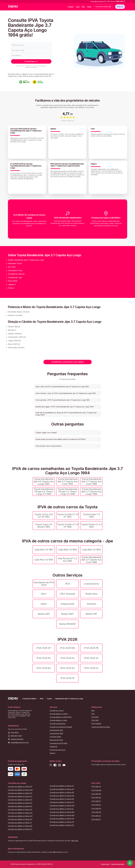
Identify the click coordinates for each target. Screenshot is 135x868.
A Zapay (71, 7)
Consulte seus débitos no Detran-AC (20, 810)
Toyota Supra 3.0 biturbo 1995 (44, 526)
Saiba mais (75, 841)
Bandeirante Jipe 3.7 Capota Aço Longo (69, 699)
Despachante (67, 604)
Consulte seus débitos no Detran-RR (20, 826)
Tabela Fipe (54, 747)
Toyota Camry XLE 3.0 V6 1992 (44, 516)
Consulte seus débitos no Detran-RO (62, 822)
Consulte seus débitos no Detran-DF (20, 787)
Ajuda (89, 7)
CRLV (44, 594)
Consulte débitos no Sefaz (58, 720)
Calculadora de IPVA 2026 (44, 584)
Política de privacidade (31, 67)
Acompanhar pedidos (103, 7)
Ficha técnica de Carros (58, 750)
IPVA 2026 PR (91, 648)
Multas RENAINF (67, 624)
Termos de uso (42, 66)
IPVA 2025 (95, 717)
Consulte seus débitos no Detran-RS (62, 792)
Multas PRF (91, 614)
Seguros (52, 753)
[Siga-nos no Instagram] (59, 765)
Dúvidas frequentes (17, 739)
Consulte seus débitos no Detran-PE (20, 800)
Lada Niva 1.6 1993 (91, 550)
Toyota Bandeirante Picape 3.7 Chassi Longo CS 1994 (67, 492)
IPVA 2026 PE (67, 678)
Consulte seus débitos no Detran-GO (20, 813)
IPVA (67, 584)
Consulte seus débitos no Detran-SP (62, 789)
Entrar (120, 7)
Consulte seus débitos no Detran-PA (20, 819)
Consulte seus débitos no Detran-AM (62, 806)
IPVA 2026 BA (44, 668)
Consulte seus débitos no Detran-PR (20, 793)
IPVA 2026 (95, 720)
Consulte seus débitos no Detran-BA (62, 799)
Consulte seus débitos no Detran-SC (20, 796)
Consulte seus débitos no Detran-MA (62, 812)
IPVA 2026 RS (44, 658)
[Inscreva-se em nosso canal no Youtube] (64, 765)
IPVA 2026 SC (91, 658)
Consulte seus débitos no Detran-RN (62, 796)
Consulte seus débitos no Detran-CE (20, 803)
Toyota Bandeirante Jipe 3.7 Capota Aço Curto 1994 (67, 482)
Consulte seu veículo (57, 711)
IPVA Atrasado (96, 724)
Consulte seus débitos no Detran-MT (20, 816)
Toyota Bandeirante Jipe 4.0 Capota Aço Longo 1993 (44, 482)
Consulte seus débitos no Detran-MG (20, 790)
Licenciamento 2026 (56, 733)
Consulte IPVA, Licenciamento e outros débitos (67, 362)
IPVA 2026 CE (91, 668)
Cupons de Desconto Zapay (101, 727)
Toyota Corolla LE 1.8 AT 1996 (68, 526)
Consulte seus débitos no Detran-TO (20, 829)
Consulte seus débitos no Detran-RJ (62, 786)
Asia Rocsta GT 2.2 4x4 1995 (67, 560)
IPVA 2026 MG (67, 648)
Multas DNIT (67, 614)
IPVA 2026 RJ (67, 658)
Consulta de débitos (29, 699)
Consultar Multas (55, 737)
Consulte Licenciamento (58, 724)
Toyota (49, 699)
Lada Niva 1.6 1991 (44, 550)
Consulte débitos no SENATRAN (61, 717)
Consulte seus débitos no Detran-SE (62, 825)
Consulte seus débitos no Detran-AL (62, 809)
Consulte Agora (31, 61)
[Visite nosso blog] (51, 765)
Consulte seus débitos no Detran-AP (20, 806)
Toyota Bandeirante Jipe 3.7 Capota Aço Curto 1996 (91, 482)
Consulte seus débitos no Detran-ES (62, 802)
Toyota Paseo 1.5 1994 (91, 516)
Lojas (78, 7)
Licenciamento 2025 (56, 730)
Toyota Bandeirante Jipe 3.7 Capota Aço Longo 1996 (91, 492)
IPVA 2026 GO (67, 668)
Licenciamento (91, 584)
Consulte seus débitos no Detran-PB (62, 819)
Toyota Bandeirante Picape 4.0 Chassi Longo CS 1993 (44, 492)
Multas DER (44, 614)
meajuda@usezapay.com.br (20, 743)
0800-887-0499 (16, 736)
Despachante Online (56, 740)
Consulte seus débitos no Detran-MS (62, 815)
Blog (83, 7)
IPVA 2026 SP (44, 648)
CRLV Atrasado (67, 594)
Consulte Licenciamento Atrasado (61, 727)
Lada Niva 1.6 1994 (44, 560)
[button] (68, 387)
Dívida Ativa (91, 594)
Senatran (91, 604)
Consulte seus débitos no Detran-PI (20, 823)
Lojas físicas (15, 732)
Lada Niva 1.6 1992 (67, 550)
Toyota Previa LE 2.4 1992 (91, 526)
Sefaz (44, 604)
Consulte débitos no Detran (59, 714)
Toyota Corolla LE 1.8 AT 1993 (68, 516)
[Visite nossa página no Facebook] (55, 765)
